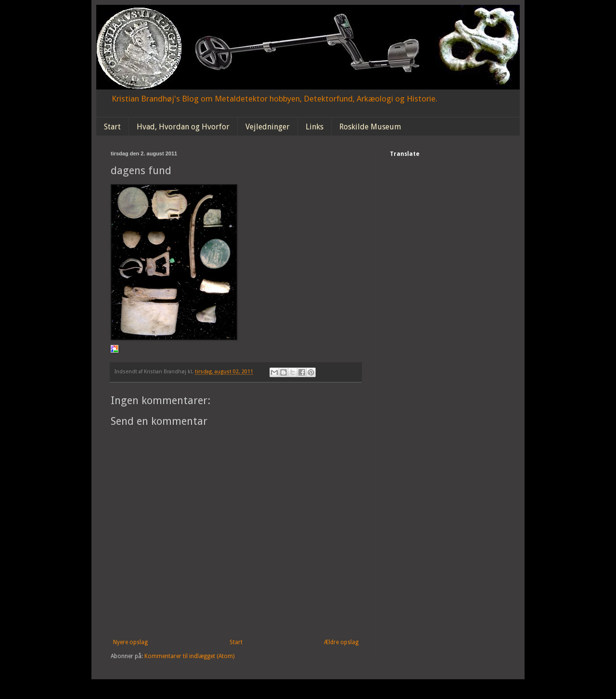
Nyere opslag (130, 642)
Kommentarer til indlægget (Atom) (189, 656)
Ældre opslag (341, 642)
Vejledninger (268, 127)
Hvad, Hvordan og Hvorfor (183, 127)
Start (112, 127)
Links (314, 127)
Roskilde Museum (370, 127)
